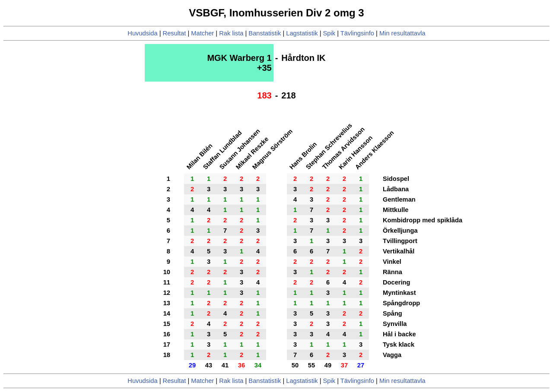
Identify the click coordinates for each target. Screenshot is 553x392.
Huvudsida (142, 33)
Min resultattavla (402, 33)
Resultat (175, 33)
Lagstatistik (302, 33)
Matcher (202, 33)
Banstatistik (265, 33)
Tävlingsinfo (357, 33)
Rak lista (231, 33)
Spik (329, 33)
